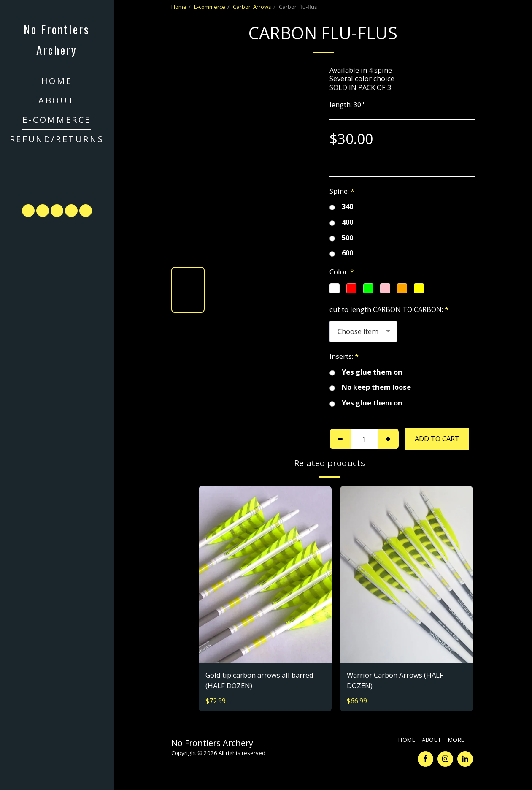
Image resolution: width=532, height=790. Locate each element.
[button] (57, 183)
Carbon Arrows (252, 7)
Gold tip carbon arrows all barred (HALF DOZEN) (259, 680)
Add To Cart (437, 438)
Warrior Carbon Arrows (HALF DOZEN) (395, 680)
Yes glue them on (366, 372)
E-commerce (210, 7)
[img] (265, 575)
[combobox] (363, 331)
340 (341, 207)
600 (341, 253)
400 (341, 222)
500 (341, 238)
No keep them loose (370, 387)
